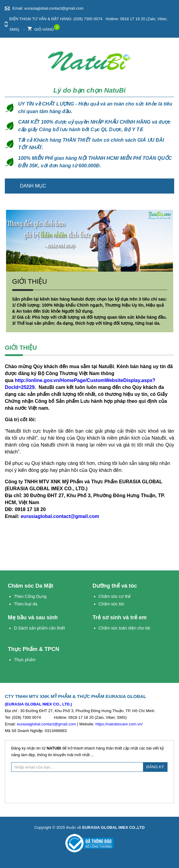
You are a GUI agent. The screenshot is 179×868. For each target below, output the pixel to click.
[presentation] (89, 787)
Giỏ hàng (41, 28)
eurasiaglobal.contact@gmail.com (60, 516)
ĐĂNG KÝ (155, 767)
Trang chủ (166, 186)
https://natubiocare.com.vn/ (119, 724)
